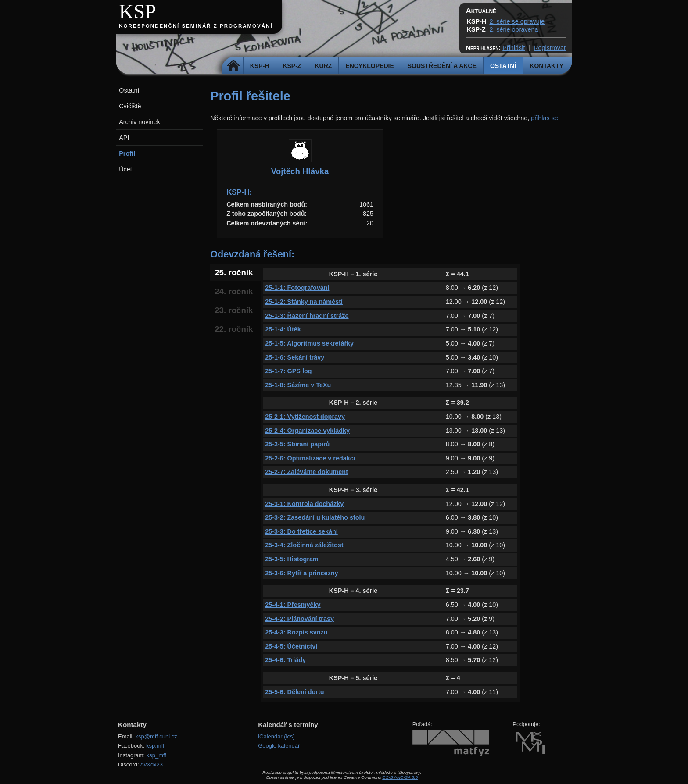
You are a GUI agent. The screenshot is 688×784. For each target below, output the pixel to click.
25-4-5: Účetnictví (291, 646)
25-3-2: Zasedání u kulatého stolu (315, 517)
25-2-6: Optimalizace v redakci (310, 458)
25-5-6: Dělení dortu (294, 692)
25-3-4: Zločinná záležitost (304, 545)
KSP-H (260, 66)
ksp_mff (156, 755)
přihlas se (545, 118)
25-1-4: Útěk (283, 329)
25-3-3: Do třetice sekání (301, 531)
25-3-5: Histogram (292, 559)
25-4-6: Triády (285, 660)
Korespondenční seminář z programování (196, 26)
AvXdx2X (152, 764)
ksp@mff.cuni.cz (156, 736)
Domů (234, 66)
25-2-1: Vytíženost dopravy (305, 417)
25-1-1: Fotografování (297, 288)
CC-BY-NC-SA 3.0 (400, 777)
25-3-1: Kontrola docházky (304, 504)
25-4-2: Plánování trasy (299, 619)
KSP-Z (292, 66)
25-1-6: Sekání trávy (295, 357)
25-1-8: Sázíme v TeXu (298, 385)
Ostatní (503, 66)
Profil (127, 153)
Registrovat (550, 48)
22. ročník (234, 329)
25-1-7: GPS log (288, 371)
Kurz (323, 66)
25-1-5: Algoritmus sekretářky (309, 343)
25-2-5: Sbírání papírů (297, 444)
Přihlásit (514, 48)
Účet (125, 169)
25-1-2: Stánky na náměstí (304, 302)
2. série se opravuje (517, 21)
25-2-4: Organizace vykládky (307, 431)
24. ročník (234, 291)
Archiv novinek (140, 122)
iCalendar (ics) (276, 736)
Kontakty (546, 66)
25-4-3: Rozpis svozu (296, 632)
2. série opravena (514, 29)
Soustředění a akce (442, 66)
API (124, 138)
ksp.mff (155, 746)
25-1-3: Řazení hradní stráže (307, 316)
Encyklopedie (369, 66)
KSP (138, 12)
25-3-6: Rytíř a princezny (301, 573)
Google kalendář (279, 746)
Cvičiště (130, 106)
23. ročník (234, 310)
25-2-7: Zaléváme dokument (306, 472)
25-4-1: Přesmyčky (293, 605)
